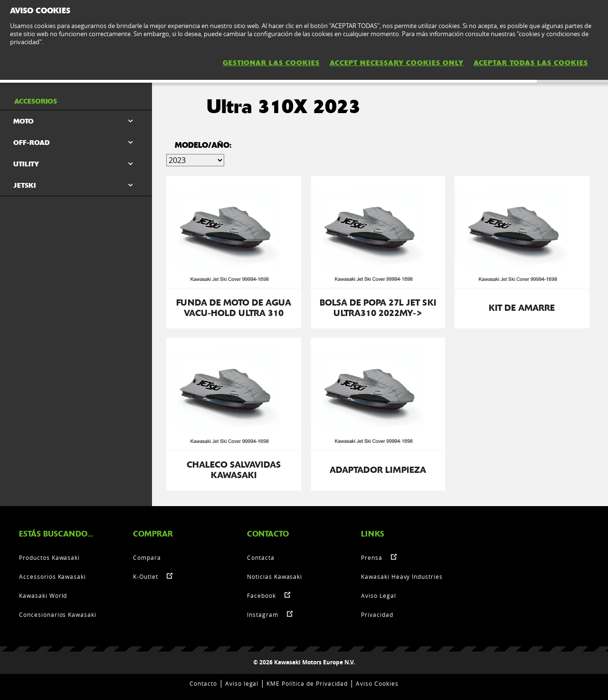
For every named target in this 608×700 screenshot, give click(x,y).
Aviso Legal (379, 595)
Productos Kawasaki (49, 557)
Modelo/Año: (203, 145)
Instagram (263, 614)
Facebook (261, 595)
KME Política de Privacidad (307, 683)
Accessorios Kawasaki (52, 576)
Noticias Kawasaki (275, 576)
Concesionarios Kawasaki (58, 614)
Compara (147, 557)
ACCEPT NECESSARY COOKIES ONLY (397, 63)
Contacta (261, 557)
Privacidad (377, 614)
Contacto (203, 683)
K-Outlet (146, 576)
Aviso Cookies (377, 683)
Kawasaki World (43, 595)
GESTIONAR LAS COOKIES (271, 63)
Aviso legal (242, 683)
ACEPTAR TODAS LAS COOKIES (531, 63)
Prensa (372, 557)
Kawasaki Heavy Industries (402, 576)
